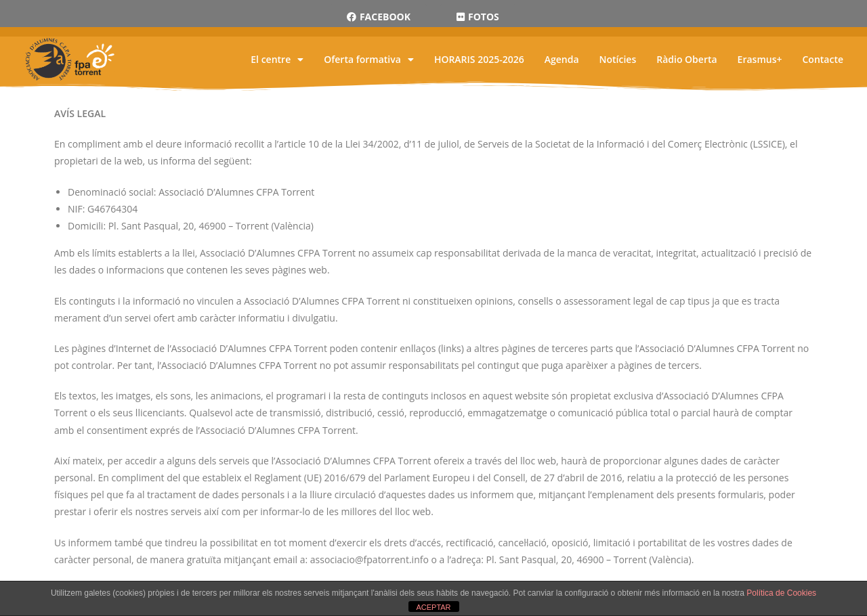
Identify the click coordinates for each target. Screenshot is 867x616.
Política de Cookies (781, 593)
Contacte (823, 59)
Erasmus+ (760, 59)
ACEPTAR (433, 607)
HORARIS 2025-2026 (479, 59)
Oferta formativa (369, 59)
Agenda (562, 59)
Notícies (618, 59)
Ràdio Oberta (686, 59)
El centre (277, 59)
